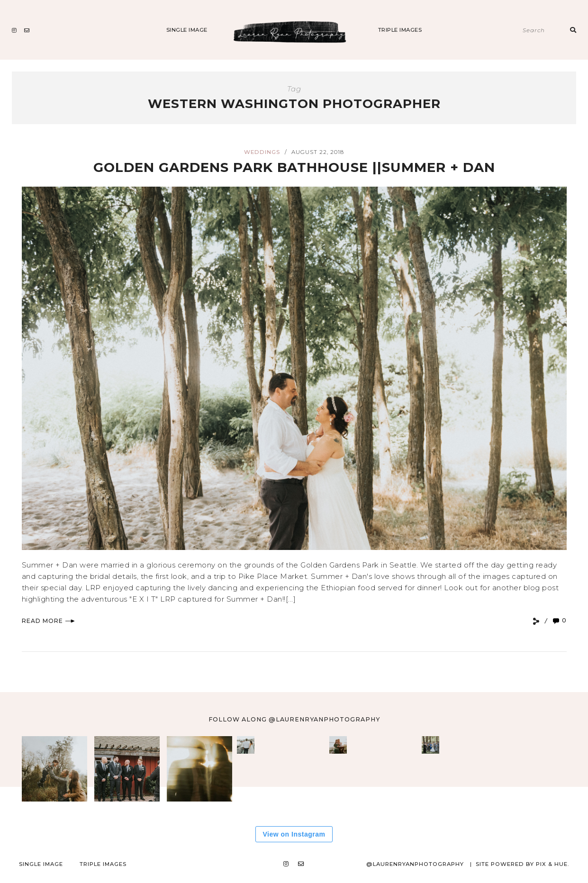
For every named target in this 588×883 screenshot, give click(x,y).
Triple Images (400, 30)
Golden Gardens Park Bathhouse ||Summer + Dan (294, 167)
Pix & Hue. (552, 864)
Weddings (262, 152)
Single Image (187, 30)
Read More (48, 621)
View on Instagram (294, 834)
